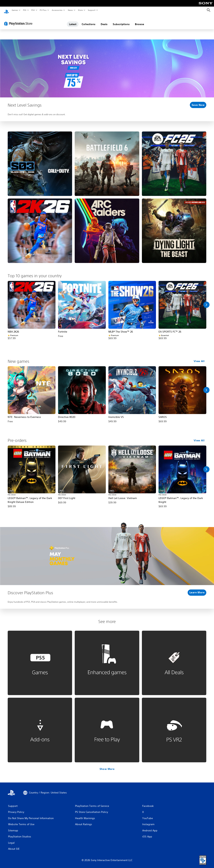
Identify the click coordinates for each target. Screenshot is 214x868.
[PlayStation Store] (19, 20)
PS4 (33, 10)
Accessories (57, 10)
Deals (104, 21)
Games (15, 10)
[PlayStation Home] (6, 10)
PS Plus (43, 10)
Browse (139, 21)
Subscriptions (121, 21)
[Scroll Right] (206, 301)
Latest (73, 21)
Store (80, 10)
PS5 (25, 10)
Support (91, 10)
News (70, 10)
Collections (89, 21)
